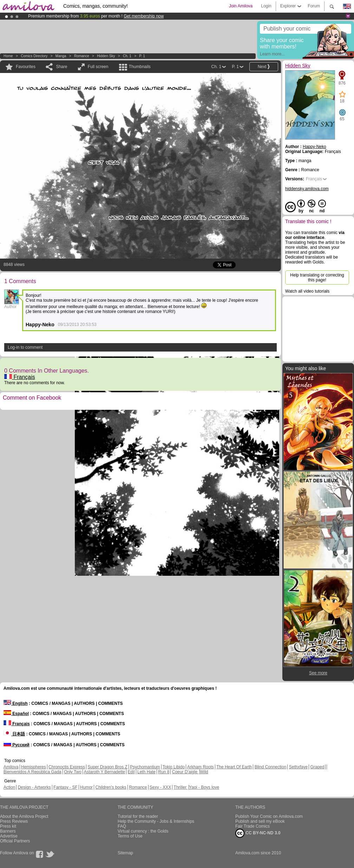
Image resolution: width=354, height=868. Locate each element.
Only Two (73, 772)
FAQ (122, 826)
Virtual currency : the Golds (143, 831)
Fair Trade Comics (253, 826)
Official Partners (15, 841)
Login (266, 6)
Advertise (9, 836)
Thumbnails (140, 67)
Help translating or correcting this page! (317, 278)
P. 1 (142, 56)
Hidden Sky (106, 56)
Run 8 (164, 772)
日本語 (14, 734)
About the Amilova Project (24, 816)
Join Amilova (241, 6)
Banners (8, 831)
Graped (317, 767)
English (16, 703)
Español (16, 714)
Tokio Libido (174, 767)
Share (61, 67)
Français (20, 377)
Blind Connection (271, 767)
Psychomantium (145, 767)
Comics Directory (34, 56)
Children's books (111, 787)
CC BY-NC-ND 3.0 (258, 833)
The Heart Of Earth (234, 767)
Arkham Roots (201, 767)
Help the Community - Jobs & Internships (156, 821)
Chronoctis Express (67, 767)
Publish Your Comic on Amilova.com (269, 816)
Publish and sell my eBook (260, 821)
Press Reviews (14, 821)
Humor (86, 787)
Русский (17, 745)
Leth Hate (146, 772)
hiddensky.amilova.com (307, 189)
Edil (131, 772)
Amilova (11, 767)
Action (9, 787)
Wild (204, 772)
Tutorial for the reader (138, 816)
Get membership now (144, 16)
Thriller (181, 787)
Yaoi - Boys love (204, 787)
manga (61, 56)
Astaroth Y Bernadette (105, 772)
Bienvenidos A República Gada (32, 772)
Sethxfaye (298, 767)
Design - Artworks (34, 787)
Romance (82, 56)
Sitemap (125, 853)
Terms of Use (130, 836)
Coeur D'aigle (185, 772)
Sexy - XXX (160, 787)
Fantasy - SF (65, 787)
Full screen (98, 67)
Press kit (8, 826)
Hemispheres (34, 767)
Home (8, 56)
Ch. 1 (127, 56)
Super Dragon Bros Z (107, 767)
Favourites (26, 67)
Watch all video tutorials (307, 291)
